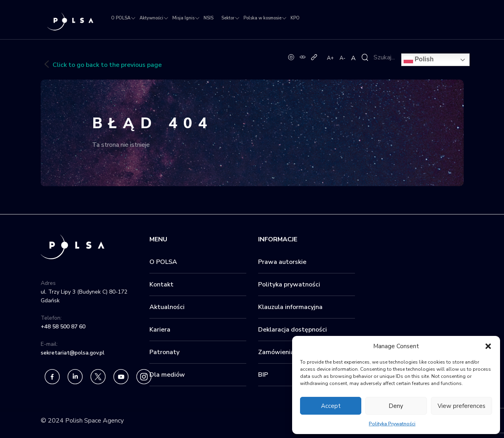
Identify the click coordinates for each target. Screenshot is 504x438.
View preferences (462, 406)
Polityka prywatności (289, 284)
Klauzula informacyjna (290, 307)
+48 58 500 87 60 (63, 327)
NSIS (209, 18)
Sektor (228, 18)
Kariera (160, 330)
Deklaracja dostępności (293, 330)
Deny (396, 406)
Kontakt (161, 284)
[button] (488, 346)
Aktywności (151, 18)
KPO (295, 18)
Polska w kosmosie (262, 18)
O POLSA (121, 18)
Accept (331, 406)
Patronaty (164, 352)
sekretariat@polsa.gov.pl (73, 353)
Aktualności (167, 307)
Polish (419, 60)
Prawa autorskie (282, 262)
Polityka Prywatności (392, 424)
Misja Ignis (183, 18)
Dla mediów (167, 375)
